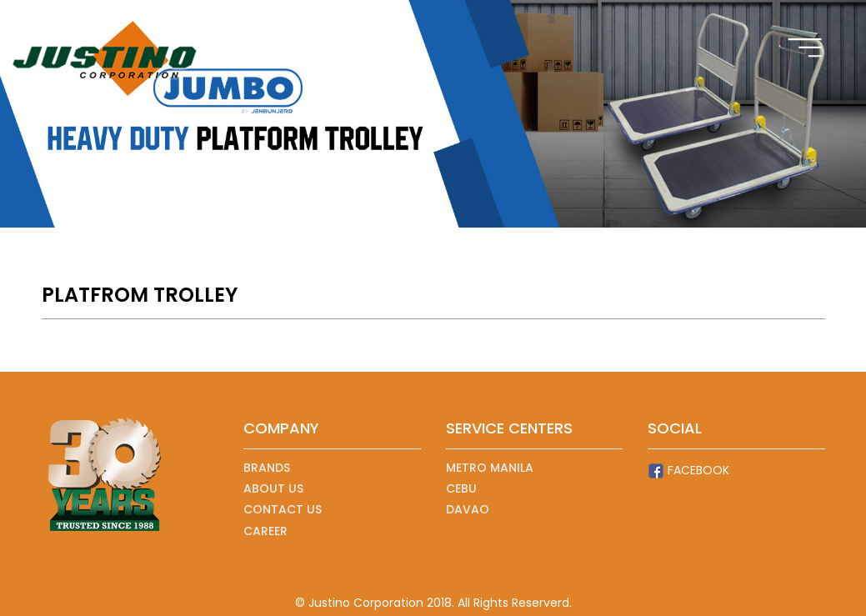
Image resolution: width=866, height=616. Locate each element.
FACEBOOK (688, 471)
